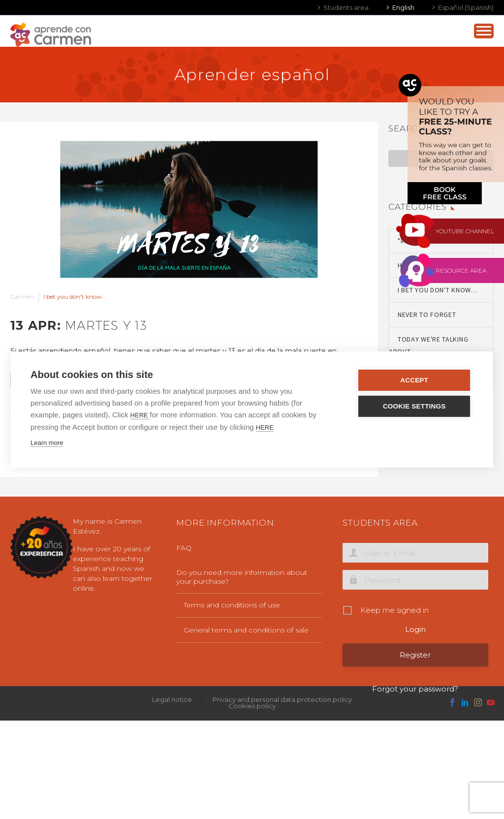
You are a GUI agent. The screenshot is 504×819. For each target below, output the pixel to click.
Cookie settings (415, 406)
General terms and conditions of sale (246, 630)
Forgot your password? (415, 689)
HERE (140, 415)
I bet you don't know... (75, 297)
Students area (346, 7)
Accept (415, 380)
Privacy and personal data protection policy (282, 700)
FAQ (184, 548)
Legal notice (172, 700)
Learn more (47, 443)
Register (415, 655)
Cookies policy (252, 706)
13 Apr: (79, 325)
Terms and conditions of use (232, 605)
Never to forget (427, 315)
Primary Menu (484, 31)
